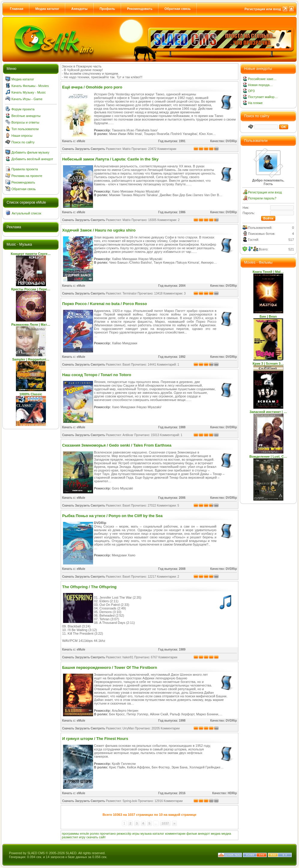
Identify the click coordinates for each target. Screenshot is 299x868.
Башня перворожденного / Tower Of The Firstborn (110, 667)
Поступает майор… (263, 97)
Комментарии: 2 (168, 220)
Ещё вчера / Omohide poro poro (92, 87)
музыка (146, 834)
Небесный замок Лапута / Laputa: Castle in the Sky (110, 159)
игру (82, 837)
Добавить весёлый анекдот (32, 159)
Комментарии (167, 149)
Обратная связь (178, 9)
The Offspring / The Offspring (89, 587)
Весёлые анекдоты (26, 116)
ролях (95, 834)
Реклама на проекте (27, 176)
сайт (103, 837)
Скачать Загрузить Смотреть (84, 149)
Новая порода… (260, 85)
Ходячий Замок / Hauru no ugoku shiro (99, 230)
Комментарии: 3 (174, 293)
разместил (70, 837)
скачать (92, 837)
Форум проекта (23, 109)
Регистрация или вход (263, 9)
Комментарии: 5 (168, 506)
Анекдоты (79, 9)
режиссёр (124, 834)
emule (85, 834)
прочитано (108, 834)
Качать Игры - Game (27, 99)
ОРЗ (251, 91)
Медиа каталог (47, 9)
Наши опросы (22, 136)
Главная (17, 9)
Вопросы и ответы (25, 122)
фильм (192, 834)
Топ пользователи (25, 129)
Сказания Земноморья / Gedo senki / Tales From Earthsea (117, 445)
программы (70, 834)
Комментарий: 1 (168, 365)
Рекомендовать (140, 9)
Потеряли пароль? (262, 198)
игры (136, 834)
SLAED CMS (36, 853)
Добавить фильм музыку (30, 152)
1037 (165, 823)
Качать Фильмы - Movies (30, 86)
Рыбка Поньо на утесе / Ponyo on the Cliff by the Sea (112, 516)
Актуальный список (26, 213)
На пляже (255, 103)
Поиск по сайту (23, 142)
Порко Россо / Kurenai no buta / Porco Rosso (104, 304)
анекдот (204, 834)
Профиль (107, 9)
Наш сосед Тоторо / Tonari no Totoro (97, 375)
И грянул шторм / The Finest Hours (95, 739)
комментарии (175, 834)
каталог (158, 834)
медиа (216, 834)
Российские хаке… (262, 79)
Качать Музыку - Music (29, 92)
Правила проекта (25, 169)
